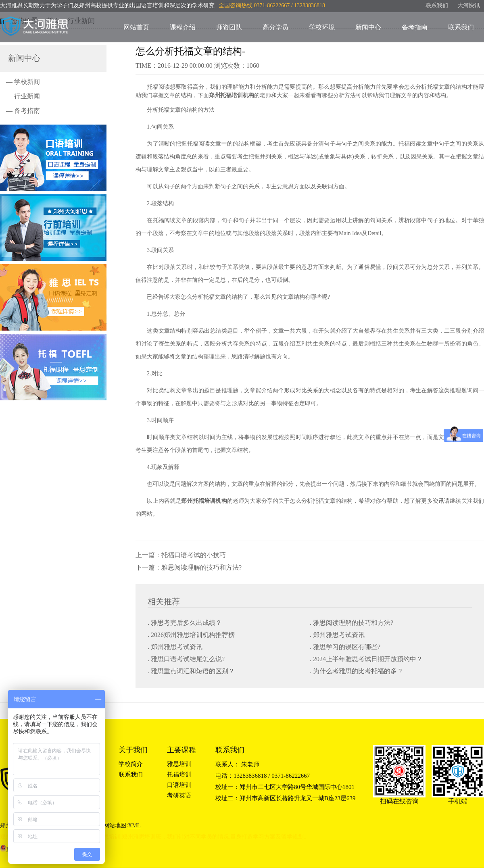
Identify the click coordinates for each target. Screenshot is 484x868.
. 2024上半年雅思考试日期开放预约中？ (366, 659)
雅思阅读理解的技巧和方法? (201, 567)
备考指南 (415, 27)
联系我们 (437, 5)
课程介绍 (183, 27)
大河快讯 (469, 5)
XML (134, 825)
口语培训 (179, 785)
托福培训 (179, 774)
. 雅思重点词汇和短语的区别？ (191, 671)
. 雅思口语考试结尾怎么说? (186, 659)
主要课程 (181, 750)
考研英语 (179, 795)
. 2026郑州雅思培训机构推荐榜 (191, 635)
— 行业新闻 (23, 96)
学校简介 (131, 764)
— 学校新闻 (23, 82)
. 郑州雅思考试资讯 (337, 635)
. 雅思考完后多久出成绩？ (185, 623)
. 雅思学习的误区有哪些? (345, 647)
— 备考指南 (23, 111)
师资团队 (229, 27)
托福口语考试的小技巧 (194, 555)
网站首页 (136, 27)
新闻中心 (368, 27)
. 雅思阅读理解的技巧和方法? (352, 623)
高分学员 (275, 27)
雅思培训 (179, 764)
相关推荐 (164, 602)
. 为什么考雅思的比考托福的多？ (357, 671)
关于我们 (133, 750)
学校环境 (322, 27)
